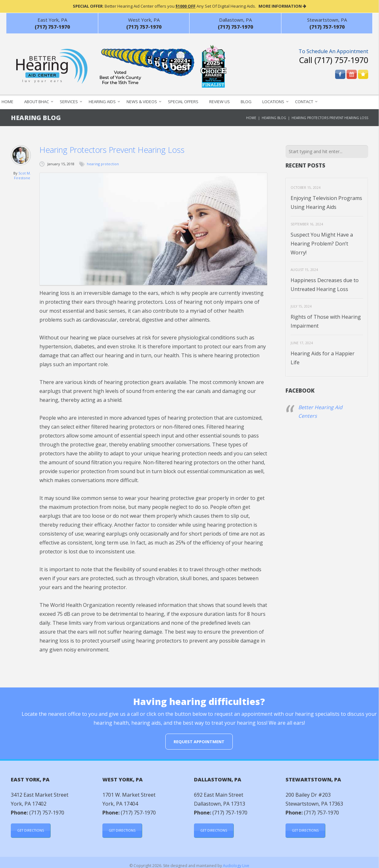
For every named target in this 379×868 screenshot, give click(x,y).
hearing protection (103, 164)
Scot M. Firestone (22, 175)
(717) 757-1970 (341, 60)
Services (69, 102)
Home (251, 118)
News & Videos (142, 102)
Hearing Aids (102, 102)
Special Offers (183, 102)
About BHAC (37, 102)
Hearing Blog (274, 118)
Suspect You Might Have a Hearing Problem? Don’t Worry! (322, 244)
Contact (304, 102)
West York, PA (144, 20)
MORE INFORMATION (282, 6)
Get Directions (31, 830)
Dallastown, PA (235, 20)
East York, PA (52, 20)
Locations (273, 102)
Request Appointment (199, 742)
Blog (246, 102)
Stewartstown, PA (327, 20)
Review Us (220, 102)
